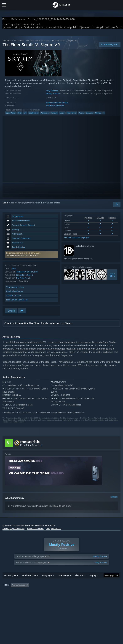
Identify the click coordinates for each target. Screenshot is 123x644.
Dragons (89, 115)
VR (25, 115)
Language (47, 582)
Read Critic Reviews (30, 447)
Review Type (10, 582)
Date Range (63, 582)
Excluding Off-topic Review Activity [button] (50, 591)
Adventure (45, 115)
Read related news (15, 293)
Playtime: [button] (74, 591)
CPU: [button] (27, 596)
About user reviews (35, 530)
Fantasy (54, 115)
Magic (62, 115)
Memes (98, 115)
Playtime (79, 582)
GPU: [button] (38, 596)
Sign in (5, 205)
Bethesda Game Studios (57, 104)
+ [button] (104, 115)
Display (93, 582)
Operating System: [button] (11, 596)
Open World (11, 115)
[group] (62, 593)
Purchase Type (29, 582)
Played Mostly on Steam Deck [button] (97, 591)
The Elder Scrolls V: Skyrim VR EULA (22, 258)
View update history (15, 289)
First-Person (72, 115)
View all (114, 499)
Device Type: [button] (51, 596)
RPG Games (19, 43)
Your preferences (54, 530)
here (56, 508)
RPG (19, 115)
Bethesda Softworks (55, 107)
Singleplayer (33, 115)
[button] (31, 256)
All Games (7, 43)
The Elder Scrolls (23, 280)
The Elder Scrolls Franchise (38, 43)
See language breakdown (13, 530)
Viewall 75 (112, 277)
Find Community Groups (17, 302)
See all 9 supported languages (77, 239)
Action (81, 115)
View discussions (14, 297)
